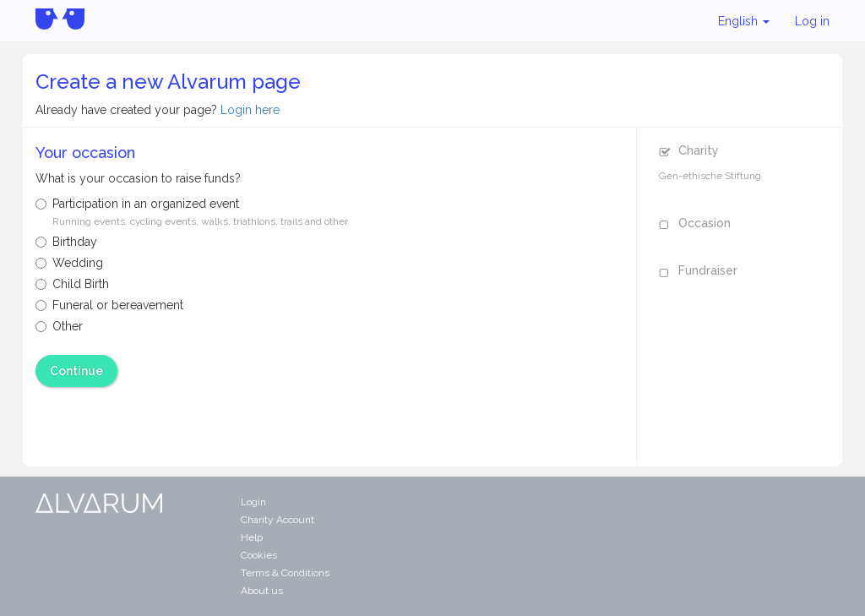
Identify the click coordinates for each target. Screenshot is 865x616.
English (744, 21)
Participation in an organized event (192, 212)
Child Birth (72, 284)
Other (59, 326)
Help (252, 537)
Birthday (66, 242)
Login (253, 502)
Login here (250, 110)
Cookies (259, 555)
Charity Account (277, 520)
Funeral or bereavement (109, 305)
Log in (812, 21)
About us (262, 591)
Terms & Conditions (285, 573)
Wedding (69, 263)
